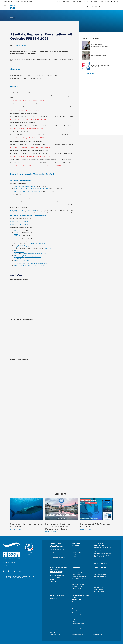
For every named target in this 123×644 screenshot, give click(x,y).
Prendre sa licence (76, 552)
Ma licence (107, 7)
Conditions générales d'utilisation (22, 576)
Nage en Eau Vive (19, 257)
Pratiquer (96, 7)
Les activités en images (56, 553)
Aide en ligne (12, 578)
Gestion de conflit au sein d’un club (24, 187)
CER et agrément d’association (102, 585)
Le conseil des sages (77, 582)
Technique (17, 262)
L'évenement (53, 598)
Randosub (17, 236)
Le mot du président (77, 570)
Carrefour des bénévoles (78, 624)
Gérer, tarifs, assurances (100, 576)
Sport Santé (17, 232)
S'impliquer (53, 582)
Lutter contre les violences (57, 586)
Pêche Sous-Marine (19, 245)
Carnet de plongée (77, 613)
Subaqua (74, 619)
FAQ (33, 576)
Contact (5, 578)
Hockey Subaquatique (20, 265)
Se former (74, 555)
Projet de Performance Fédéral (101, 551)
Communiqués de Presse (78, 635)
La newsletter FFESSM (78, 589)
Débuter (86, 7)
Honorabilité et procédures (22, 190)
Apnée (16, 250)
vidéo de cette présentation (38, 244)
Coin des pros (75, 602)
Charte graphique (97, 635)
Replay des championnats (100, 563)
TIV (73, 606)
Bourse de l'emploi (77, 604)
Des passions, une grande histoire (80, 572)
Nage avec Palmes (19, 252)
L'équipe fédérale (76, 574)
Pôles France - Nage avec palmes (102, 553)
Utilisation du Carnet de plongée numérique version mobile (31, 188)
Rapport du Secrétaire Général (19, 221)
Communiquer (97, 581)
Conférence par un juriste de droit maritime (23, 210)
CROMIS (74, 622)
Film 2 (51, 249)
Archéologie (17, 259)
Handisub (16, 231)
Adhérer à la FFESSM (99, 583)
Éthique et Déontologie (100, 592)
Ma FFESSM (20, 578)
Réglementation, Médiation (100, 574)
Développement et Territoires (101, 570)
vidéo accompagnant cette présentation (34, 254)
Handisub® (53, 584)
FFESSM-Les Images (77, 628)
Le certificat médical (77, 550)
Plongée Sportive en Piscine (22, 247)
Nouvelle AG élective (99, 587)
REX (73, 626)
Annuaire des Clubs (77, 615)
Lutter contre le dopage (100, 561)
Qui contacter (75, 546)
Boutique (74, 617)
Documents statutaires (99, 572)
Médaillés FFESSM (98, 590)
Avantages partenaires (78, 587)
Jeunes (16, 234)
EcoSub (52, 580)
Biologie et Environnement (22, 260)
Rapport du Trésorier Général (19, 224)
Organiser (96, 579)
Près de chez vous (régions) (79, 576)
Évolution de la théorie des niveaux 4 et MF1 (27, 192)
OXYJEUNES (75, 611)
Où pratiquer (75, 548)
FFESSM (13, 18)
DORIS (74, 608)
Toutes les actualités (88, 74)
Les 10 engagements (55, 577)
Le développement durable (57, 575)
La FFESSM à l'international (79, 584)
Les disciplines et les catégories (102, 559)
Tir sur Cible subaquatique (21, 264)
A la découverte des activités (58, 557)
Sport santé (75, 557)
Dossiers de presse (55, 635)
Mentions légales (7, 576)
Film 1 (46, 249)
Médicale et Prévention (20, 255)
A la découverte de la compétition (59, 555)
